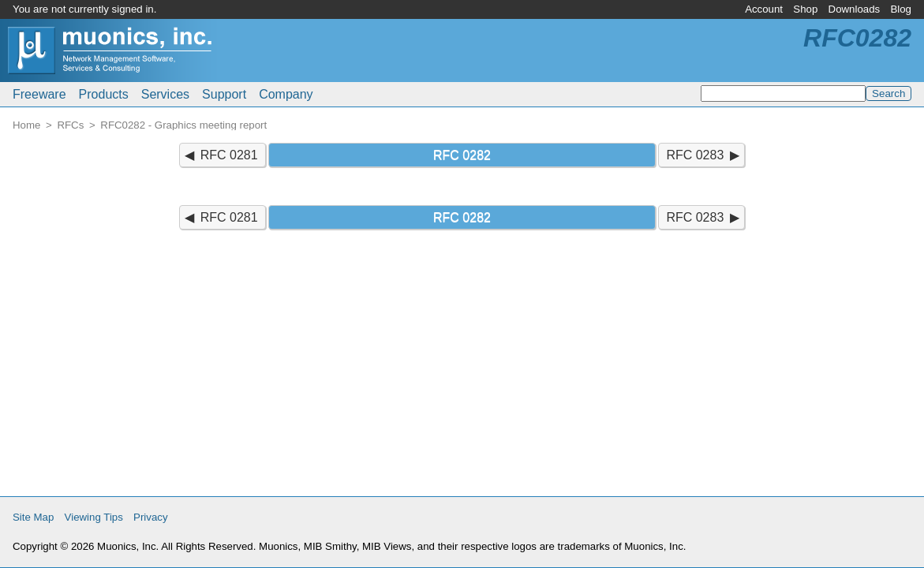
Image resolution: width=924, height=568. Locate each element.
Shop (805, 9)
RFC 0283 (695, 155)
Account (764, 9)
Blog (901, 9)
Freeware (39, 94)
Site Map (33, 517)
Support (224, 94)
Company (286, 94)
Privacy (151, 517)
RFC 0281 (229, 155)
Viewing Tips (94, 517)
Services (165, 94)
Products (104, 94)
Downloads (855, 9)
